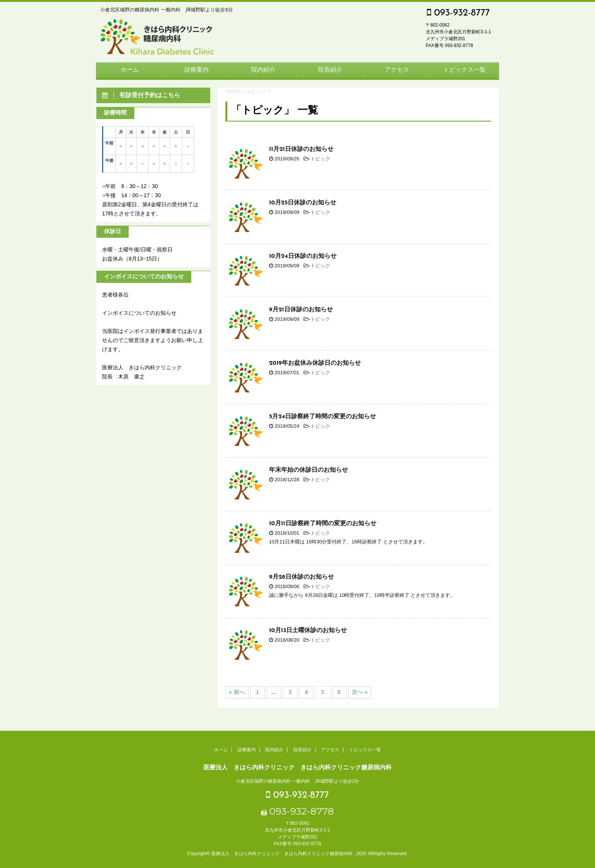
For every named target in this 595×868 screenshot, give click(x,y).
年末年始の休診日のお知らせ (309, 470)
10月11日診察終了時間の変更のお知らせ (323, 524)
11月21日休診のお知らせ (301, 149)
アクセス (397, 70)
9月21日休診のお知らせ (301, 310)
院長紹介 (330, 70)
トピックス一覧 (464, 70)
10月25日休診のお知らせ (303, 203)
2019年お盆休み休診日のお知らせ (315, 363)
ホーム (130, 70)
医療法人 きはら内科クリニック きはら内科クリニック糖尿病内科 (297, 767)
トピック (320, 159)
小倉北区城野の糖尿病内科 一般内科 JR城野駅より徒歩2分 (298, 781)
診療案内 (197, 70)
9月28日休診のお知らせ (301, 577)
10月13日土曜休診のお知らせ (308, 631)
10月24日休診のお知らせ (303, 256)
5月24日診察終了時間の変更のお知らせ (323, 417)
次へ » (360, 692)
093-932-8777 (458, 13)
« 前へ (237, 692)
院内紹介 (263, 70)
